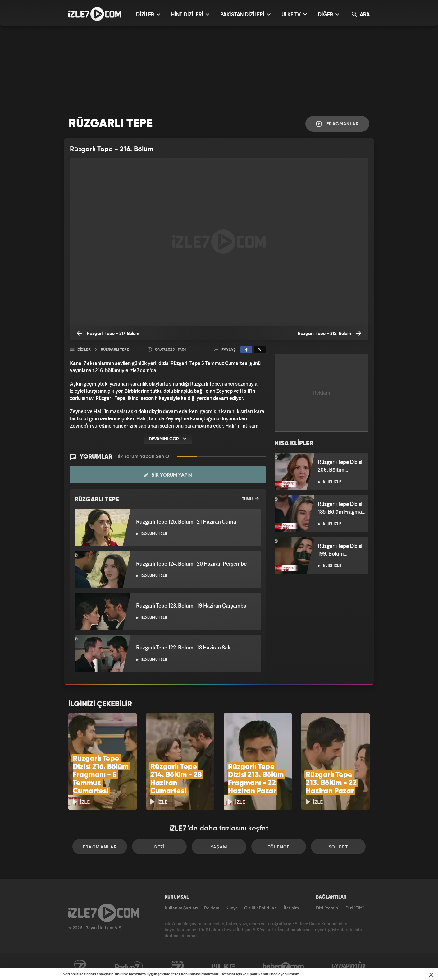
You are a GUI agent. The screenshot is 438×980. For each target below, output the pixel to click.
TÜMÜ (250, 499)
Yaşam (219, 847)
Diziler (84, 350)
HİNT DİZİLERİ (190, 14)
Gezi (159, 847)
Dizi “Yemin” (328, 908)
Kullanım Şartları (181, 908)
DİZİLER (148, 14)
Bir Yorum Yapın (168, 475)
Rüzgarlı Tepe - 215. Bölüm (330, 333)
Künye (232, 908)
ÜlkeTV (224, 967)
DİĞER (328, 14)
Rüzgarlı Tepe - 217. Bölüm (108, 333)
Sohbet (338, 847)
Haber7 (283, 967)
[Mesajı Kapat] (431, 975)
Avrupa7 (177, 967)
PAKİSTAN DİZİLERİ (245, 14)
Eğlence (279, 847)
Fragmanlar (337, 124)
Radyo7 (129, 967)
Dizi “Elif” (355, 908)
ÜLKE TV (294, 14)
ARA (361, 14)
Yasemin (349, 967)
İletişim (291, 908)
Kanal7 (80, 967)
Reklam (212, 908)
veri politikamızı (256, 974)
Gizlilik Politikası (261, 908)
